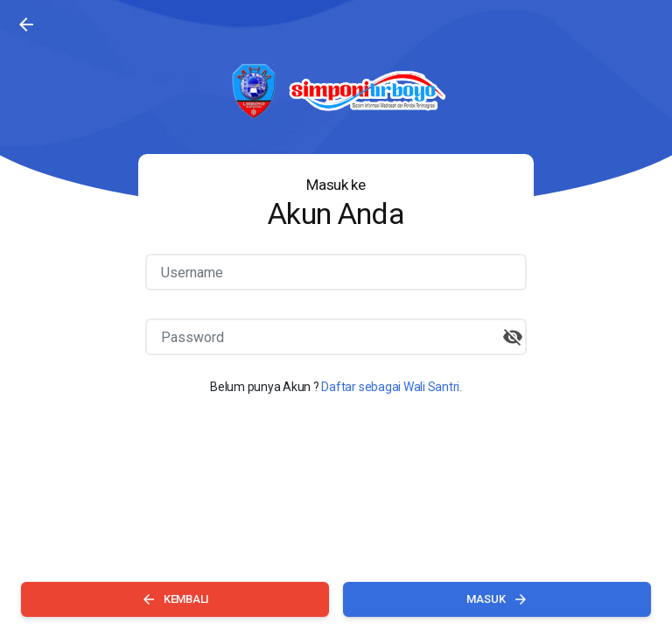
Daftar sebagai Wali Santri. (392, 387)
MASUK (497, 599)
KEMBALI (175, 599)
